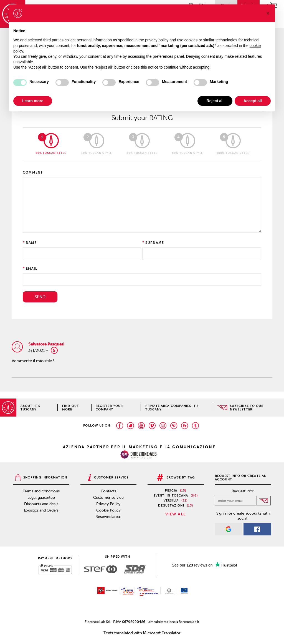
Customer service (108, 498)
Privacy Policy (108, 504)
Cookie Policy (108, 510)
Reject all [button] (215, 101)
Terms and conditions (41, 491)
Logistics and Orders (41, 510)
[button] (268, 13)
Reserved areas (108, 517)
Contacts (108, 491)
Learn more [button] (33, 101)
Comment (33, 172)
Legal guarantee (41, 498)
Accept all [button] (253, 101)
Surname (155, 243)
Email (32, 269)
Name (31, 243)
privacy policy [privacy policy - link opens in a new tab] (157, 40)
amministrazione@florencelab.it (174, 622)
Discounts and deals (41, 504)
